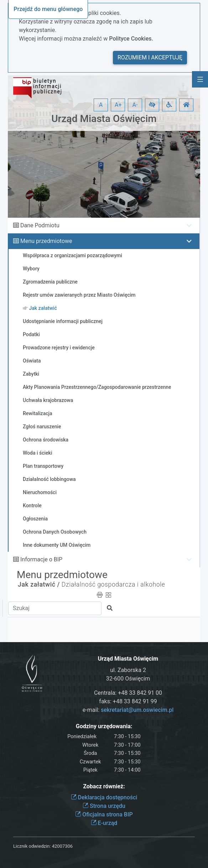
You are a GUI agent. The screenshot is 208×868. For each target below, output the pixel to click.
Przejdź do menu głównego (48, 9)
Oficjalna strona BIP (104, 814)
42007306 (62, 846)
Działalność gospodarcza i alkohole (113, 584)
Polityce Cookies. (131, 39)
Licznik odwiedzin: (32, 846)
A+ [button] (118, 105)
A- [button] (135, 105)
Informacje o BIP (41, 559)
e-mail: (128, 710)
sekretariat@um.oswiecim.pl (137, 710)
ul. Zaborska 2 (128, 670)
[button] (152, 105)
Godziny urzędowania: (104, 726)
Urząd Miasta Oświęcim (104, 119)
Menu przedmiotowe (46, 241)
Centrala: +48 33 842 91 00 (128, 693)
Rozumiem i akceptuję (150, 57)
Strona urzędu (104, 806)
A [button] (101, 105)
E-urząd (104, 823)
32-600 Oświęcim (128, 679)
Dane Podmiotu (40, 225)
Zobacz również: (104, 786)
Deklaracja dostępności (104, 797)
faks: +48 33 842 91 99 (128, 701)
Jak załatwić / (39, 584)
